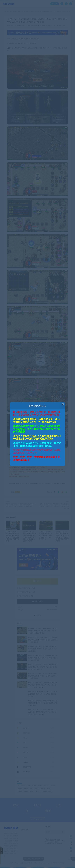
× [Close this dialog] (63, 404)
